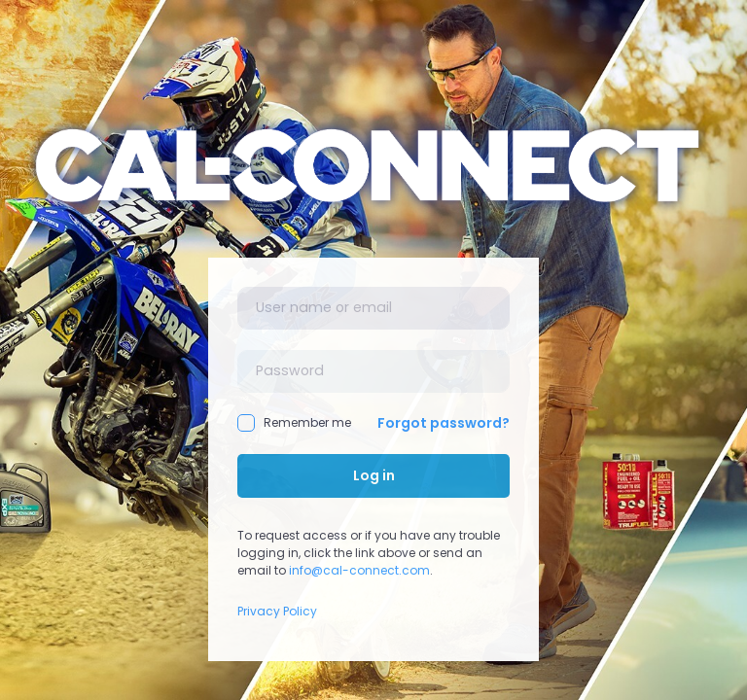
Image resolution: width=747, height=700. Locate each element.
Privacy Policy (277, 611)
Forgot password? (444, 423)
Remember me (294, 423)
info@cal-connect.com (359, 570)
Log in (374, 475)
